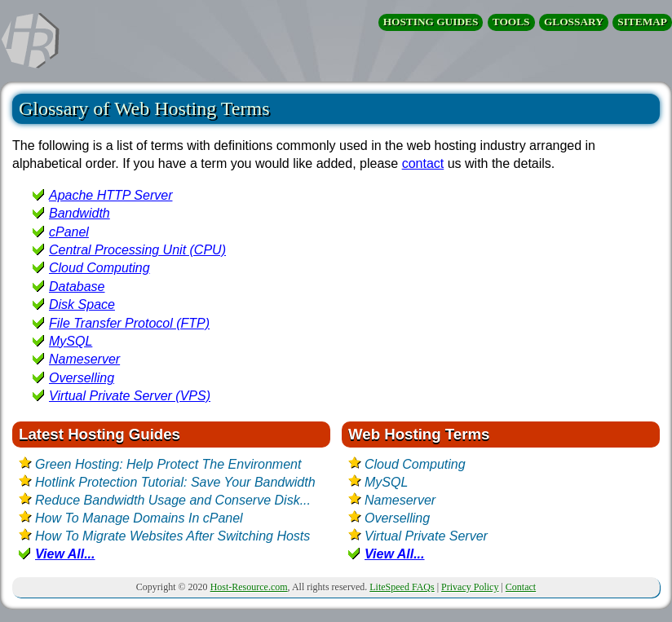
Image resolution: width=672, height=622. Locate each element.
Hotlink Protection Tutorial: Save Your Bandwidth (175, 482)
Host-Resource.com (249, 587)
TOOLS (511, 22)
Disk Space (82, 304)
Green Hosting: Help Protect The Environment (168, 464)
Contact (521, 587)
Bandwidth (80, 213)
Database (77, 287)
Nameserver (84, 359)
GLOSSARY (574, 22)
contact (423, 163)
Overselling (82, 378)
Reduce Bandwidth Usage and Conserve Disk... (173, 500)
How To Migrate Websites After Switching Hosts (172, 536)
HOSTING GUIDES (431, 22)
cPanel (69, 232)
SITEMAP (642, 22)
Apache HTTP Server (111, 195)
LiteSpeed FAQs (402, 587)
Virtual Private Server (426, 536)
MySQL (71, 341)
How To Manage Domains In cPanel (139, 518)
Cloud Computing (99, 268)
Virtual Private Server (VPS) (130, 396)
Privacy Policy (470, 587)
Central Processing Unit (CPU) (137, 250)
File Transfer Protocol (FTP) (129, 323)
